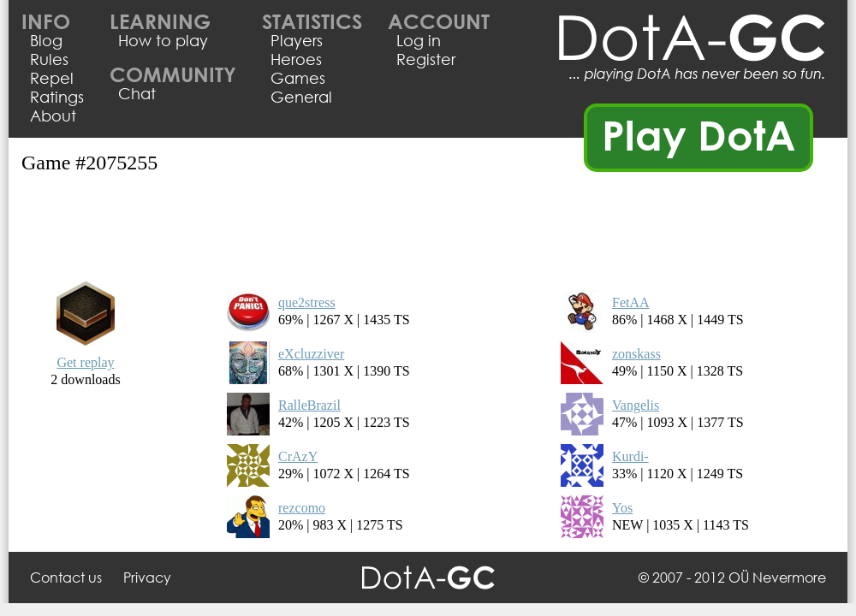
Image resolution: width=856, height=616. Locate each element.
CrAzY (298, 456)
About (53, 115)
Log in (419, 40)
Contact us (66, 577)
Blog (46, 40)
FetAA (631, 302)
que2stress (307, 302)
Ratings (57, 97)
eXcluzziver (311, 354)
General (301, 97)
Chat (137, 93)
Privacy (147, 577)
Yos (622, 508)
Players (297, 40)
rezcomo (302, 508)
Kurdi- (630, 456)
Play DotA (699, 134)
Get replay (85, 362)
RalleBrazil (309, 405)
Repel (52, 78)
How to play (163, 40)
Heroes (296, 59)
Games (298, 78)
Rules (49, 59)
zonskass (636, 354)
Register (426, 59)
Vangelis (636, 405)
